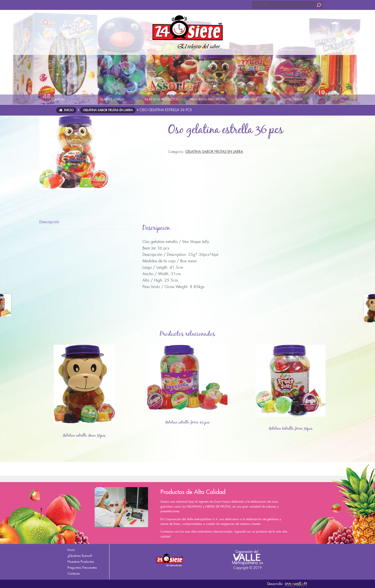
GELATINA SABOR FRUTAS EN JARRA (108, 110)
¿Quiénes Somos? (80, 556)
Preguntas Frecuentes (82, 568)
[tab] (84, 222)
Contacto (74, 574)
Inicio (69, 110)
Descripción (49, 222)
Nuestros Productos (81, 562)
